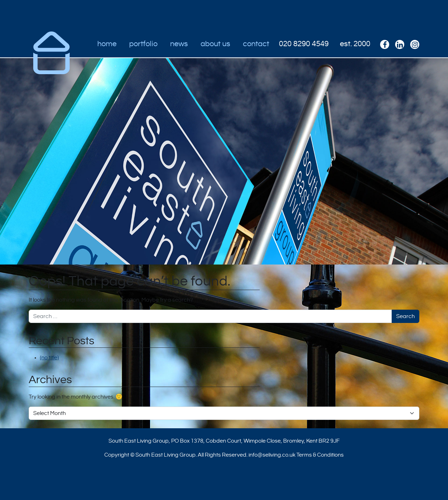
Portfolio (143, 44)
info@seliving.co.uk (272, 455)
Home (107, 44)
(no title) (49, 358)
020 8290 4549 (304, 44)
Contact (256, 44)
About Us (215, 44)
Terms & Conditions (320, 455)
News (179, 44)
